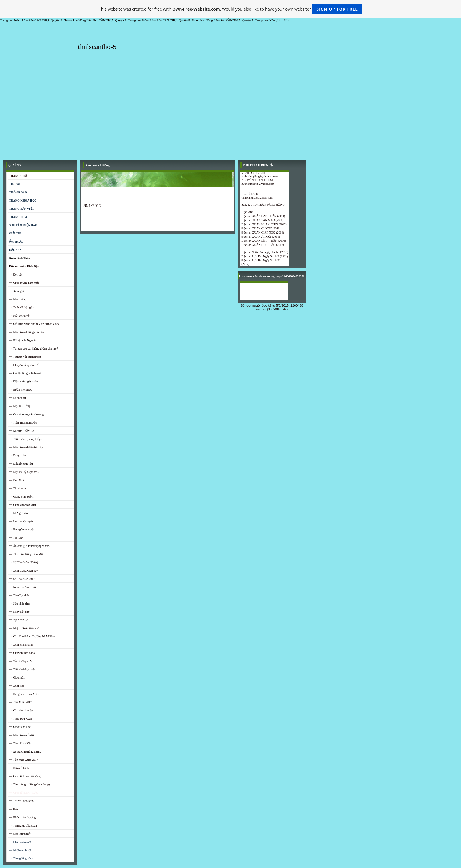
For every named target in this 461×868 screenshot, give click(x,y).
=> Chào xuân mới (20, 842)
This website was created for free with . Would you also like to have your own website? (230, 9)
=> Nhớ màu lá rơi (20, 850)
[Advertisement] (230, 113)
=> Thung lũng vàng (21, 858)
